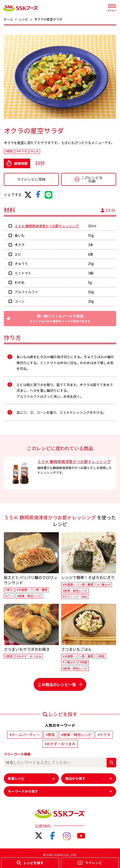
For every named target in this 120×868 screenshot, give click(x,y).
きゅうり (21, 263)
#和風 (84, 662)
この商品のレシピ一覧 (60, 684)
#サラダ (22, 151)
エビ (18, 254)
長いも (20, 235)
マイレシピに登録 (31, 179)
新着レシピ (31, 778)
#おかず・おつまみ (29, 656)
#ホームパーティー (25, 735)
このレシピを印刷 (89, 179)
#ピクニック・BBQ (75, 597)
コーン (19, 301)
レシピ (24, 19)
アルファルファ (26, 292)
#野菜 (9, 151)
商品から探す (89, 778)
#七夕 (35, 151)
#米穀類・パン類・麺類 (32, 590)
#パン (9, 596)
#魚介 (9, 590)
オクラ (20, 245)
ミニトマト (23, 273)
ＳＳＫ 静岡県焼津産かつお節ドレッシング (47, 226)
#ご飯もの (104, 584)
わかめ (20, 282)
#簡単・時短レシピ (29, 596)
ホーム (8, 19)
